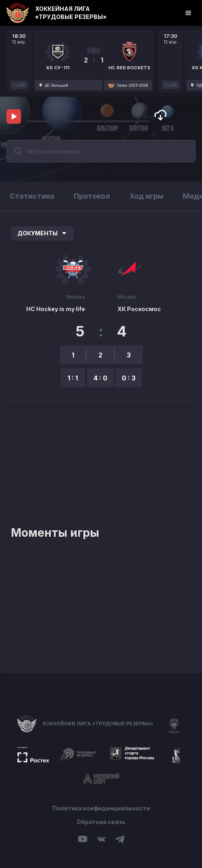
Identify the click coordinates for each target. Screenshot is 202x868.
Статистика (32, 196)
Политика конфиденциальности (101, 808)
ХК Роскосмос (139, 309)
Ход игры (146, 196)
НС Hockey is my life (56, 309)
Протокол (92, 196)
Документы (42, 233)
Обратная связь (101, 822)
